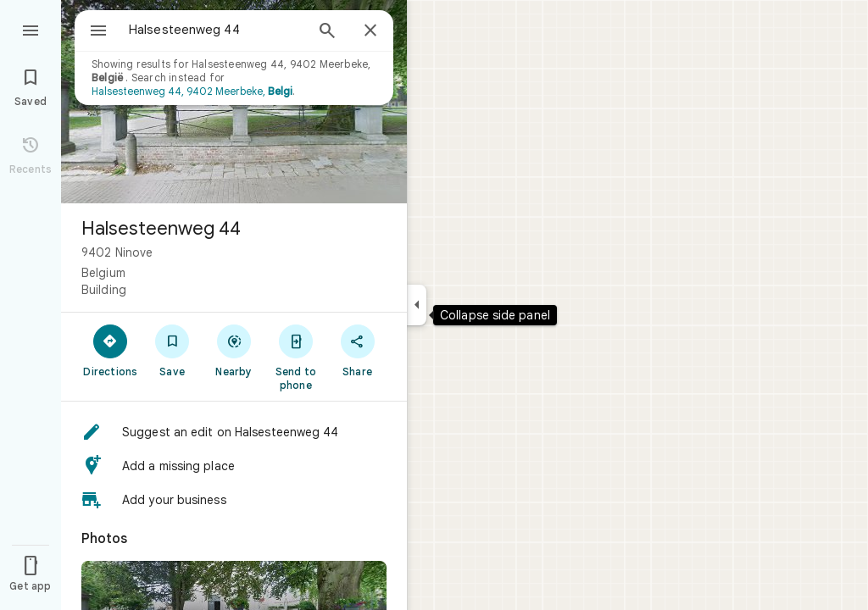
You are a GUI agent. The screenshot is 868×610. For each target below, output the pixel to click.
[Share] (357, 350)
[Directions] (111, 350)
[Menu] (31, 29)
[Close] (370, 31)
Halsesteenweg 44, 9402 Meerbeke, (192, 91)
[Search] (327, 32)
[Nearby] (234, 350)
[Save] (172, 350)
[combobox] (199, 30)
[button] (234, 432)
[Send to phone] (295, 357)
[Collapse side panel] (417, 305)
